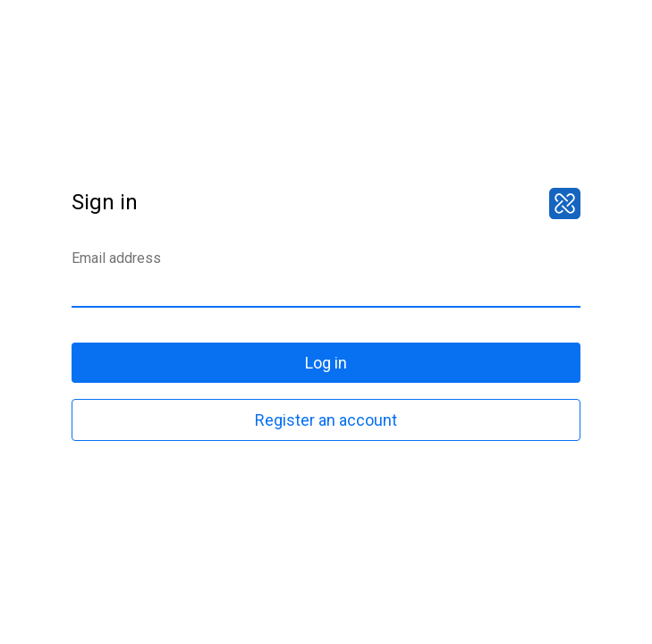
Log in (326, 363)
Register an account (326, 420)
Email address (116, 258)
